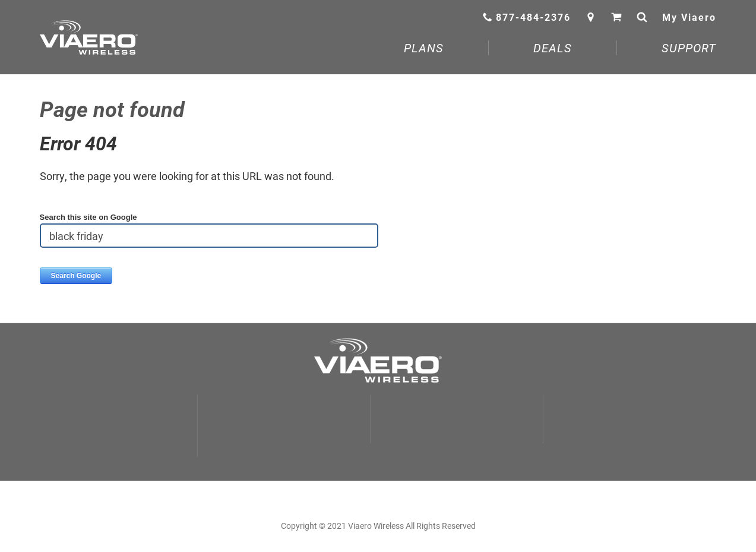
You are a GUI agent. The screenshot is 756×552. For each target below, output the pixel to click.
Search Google (76, 276)
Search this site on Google (88, 217)
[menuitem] (424, 51)
